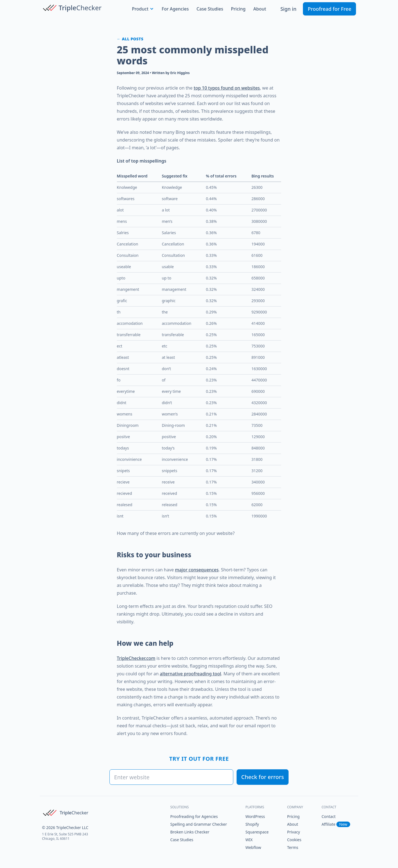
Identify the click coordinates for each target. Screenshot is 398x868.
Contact (328, 816)
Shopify (252, 824)
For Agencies (175, 9)
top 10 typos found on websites (227, 88)
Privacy (294, 832)
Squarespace (257, 832)
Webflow (253, 847)
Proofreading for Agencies (194, 816)
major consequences (197, 570)
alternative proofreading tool (190, 674)
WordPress (255, 816)
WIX (249, 840)
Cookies (294, 840)
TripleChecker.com (136, 658)
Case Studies (210, 9)
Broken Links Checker (190, 832)
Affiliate (336, 824)
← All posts (130, 39)
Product (143, 9)
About (260, 9)
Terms (293, 847)
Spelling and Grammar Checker (199, 824)
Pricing (238, 9)
